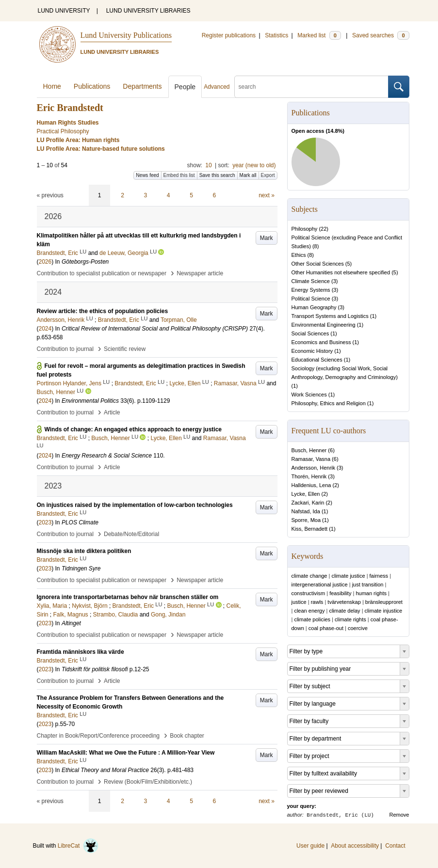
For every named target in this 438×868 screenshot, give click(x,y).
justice (299, 602)
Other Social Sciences (318, 264)
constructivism (308, 593)
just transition (368, 584)
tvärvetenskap (344, 602)
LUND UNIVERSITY (64, 11)
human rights (371, 593)
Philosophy (305, 229)
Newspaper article (200, 273)
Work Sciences (309, 395)
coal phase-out (326, 628)
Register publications (229, 35)
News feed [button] (147, 175)
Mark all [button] (248, 175)
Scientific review (125, 349)
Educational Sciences (317, 360)
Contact (395, 846)
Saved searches (381, 35)
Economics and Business (321, 342)
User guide (310, 846)
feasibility (340, 593)
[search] (311, 87)
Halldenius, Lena (311, 485)
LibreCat (78, 846)
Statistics (276, 35)
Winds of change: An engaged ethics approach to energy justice (133, 429)
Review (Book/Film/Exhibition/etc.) (148, 782)
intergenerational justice (320, 584)
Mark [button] (267, 238)
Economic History (312, 351)
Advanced (217, 87)
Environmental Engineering (324, 325)
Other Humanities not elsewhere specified (341, 272)
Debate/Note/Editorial (131, 534)
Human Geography (314, 307)
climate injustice (384, 611)
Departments (142, 86)
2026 (45, 262)
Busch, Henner (309, 450)
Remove (399, 815)
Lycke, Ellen (306, 494)
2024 (45, 329)
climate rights (350, 619)
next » (267, 195)
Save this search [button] (217, 175)
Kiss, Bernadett (310, 529)
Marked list (319, 35)
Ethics (299, 255)
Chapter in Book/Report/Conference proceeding (98, 736)
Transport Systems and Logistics (330, 316)
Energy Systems (311, 290)
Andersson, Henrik (314, 468)
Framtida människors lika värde (81, 652)
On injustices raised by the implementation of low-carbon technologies (135, 505)
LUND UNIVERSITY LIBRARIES (148, 11)
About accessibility (355, 846)
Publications (92, 86)
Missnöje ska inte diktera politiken (84, 551)
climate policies (312, 619)
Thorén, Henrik (309, 476)
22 (324, 229)
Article (112, 412)
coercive (358, 628)
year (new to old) (254, 165)
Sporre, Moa (306, 520)
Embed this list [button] (179, 175)
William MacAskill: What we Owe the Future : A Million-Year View (126, 753)
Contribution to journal (65, 349)
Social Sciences (310, 333)
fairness (379, 576)
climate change (309, 576)
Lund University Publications (126, 35)
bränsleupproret (384, 602)
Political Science (311, 299)
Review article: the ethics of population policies (103, 311)
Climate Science (311, 281)
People (185, 87)
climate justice (348, 576)
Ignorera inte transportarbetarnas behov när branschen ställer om (128, 597)
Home (52, 86)
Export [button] (268, 175)
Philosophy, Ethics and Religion (329, 403)
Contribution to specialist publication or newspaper (102, 273)
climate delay (344, 611)
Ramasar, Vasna (311, 459)
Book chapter (187, 736)
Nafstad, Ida (306, 511)
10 (208, 165)
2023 (45, 522)
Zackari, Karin (308, 503)
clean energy (309, 611)
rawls (317, 602)
